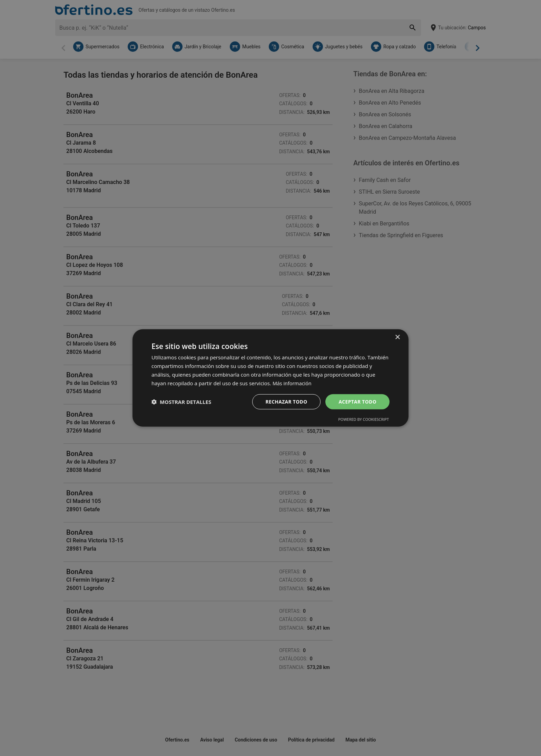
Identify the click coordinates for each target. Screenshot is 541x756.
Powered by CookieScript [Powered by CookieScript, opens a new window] (363, 420)
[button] (181, 402)
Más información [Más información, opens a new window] (293, 383)
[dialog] (270, 378)
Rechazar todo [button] (286, 402)
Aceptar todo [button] (357, 402)
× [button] (397, 337)
